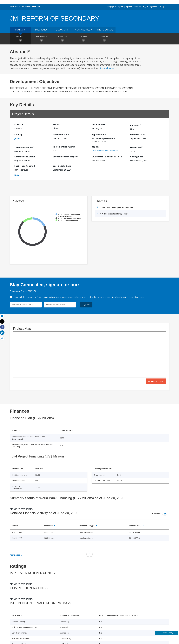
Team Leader (98, 124)
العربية (145, 7)
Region (95, 147)
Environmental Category (65, 157)
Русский (153, 7)
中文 (161, 7)
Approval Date (99, 134)
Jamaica (18, 138)
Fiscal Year (136, 147)
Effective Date (137, 134)
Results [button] (104, 39)
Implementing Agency (64, 147)
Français (137, 7)
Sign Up (86, 305)
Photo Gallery (105, 30)
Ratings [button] (83, 39)
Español (129, 7)
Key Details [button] (41, 39)
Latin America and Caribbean (105, 151)
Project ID (19, 124)
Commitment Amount (25, 157)
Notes (17, 175)
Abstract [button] (20, 39)
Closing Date (137, 157)
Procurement (41, 30)
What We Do (15, 6)
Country (18, 134)
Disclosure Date (61, 134)
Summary (20, 30)
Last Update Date (62, 166)
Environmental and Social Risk (107, 157)
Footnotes (15, 555)
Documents (62, 30)
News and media (84, 30)
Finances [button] (62, 39)
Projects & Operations (31, 6)
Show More (107, 68)
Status (56, 124)
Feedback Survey (166, 633)
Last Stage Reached (25, 166)
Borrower (136, 125)
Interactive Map (156, 381)
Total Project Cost (24, 147)
